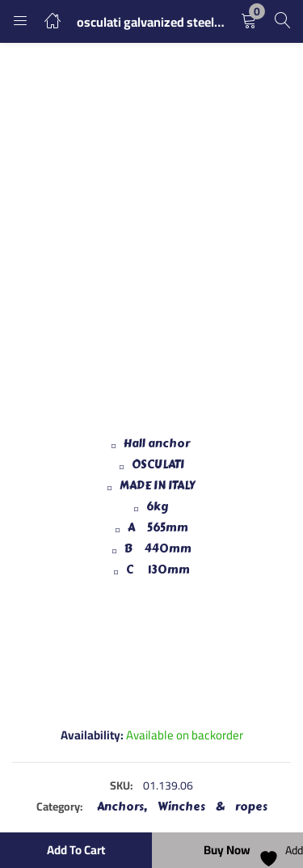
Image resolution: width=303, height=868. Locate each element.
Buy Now (227, 850)
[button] (249, 21)
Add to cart (76, 850)
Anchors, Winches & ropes (182, 807)
